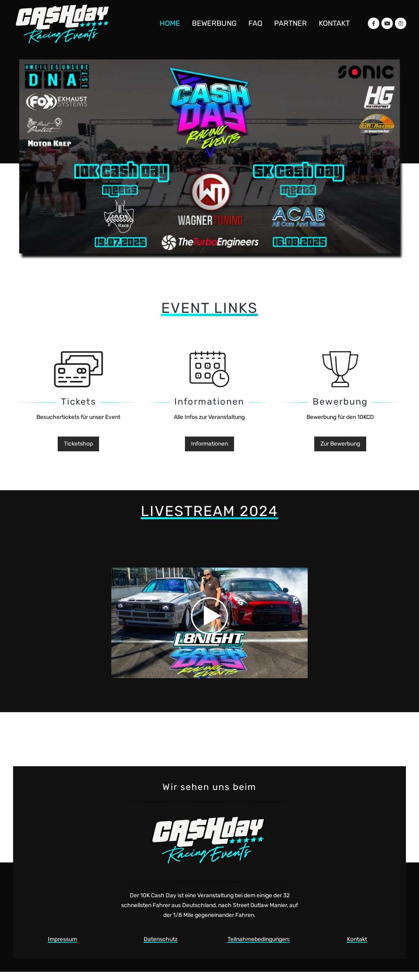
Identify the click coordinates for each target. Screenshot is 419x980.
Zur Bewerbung (340, 444)
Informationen (209, 444)
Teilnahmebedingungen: (259, 939)
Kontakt (334, 23)
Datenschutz (161, 939)
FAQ (255, 23)
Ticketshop (78, 444)
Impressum (62, 939)
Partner (291, 23)
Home (170, 23)
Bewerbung (214, 23)
